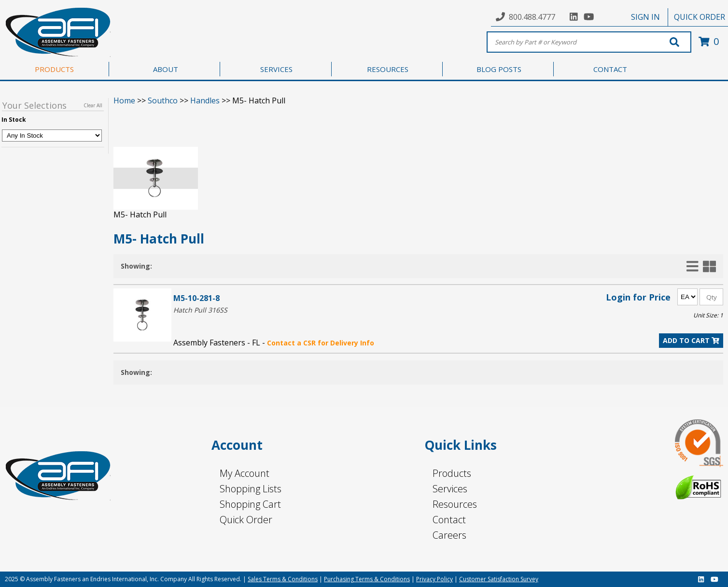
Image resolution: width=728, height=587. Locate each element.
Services (450, 489)
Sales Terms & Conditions (283, 579)
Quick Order (246, 520)
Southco (163, 100)
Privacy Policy (434, 579)
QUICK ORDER (700, 17)
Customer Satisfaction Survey (499, 579)
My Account (245, 473)
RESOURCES (388, 69)
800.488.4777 (532, 17)
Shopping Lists (251, 489)
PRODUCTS (54, 69)
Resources (455, 504)
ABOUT (166, 69)
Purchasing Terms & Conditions (367, 579)
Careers (449, 535)
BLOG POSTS (499, 69)
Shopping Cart (250, 504)
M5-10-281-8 (196, 298)
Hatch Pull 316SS (200, 310)
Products (452, 473)
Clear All (93, 105)
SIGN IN (645, 17)
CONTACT (610, 69)
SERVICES (276, 69)
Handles (205, 100)
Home (124, 100)
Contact (449, 520)
